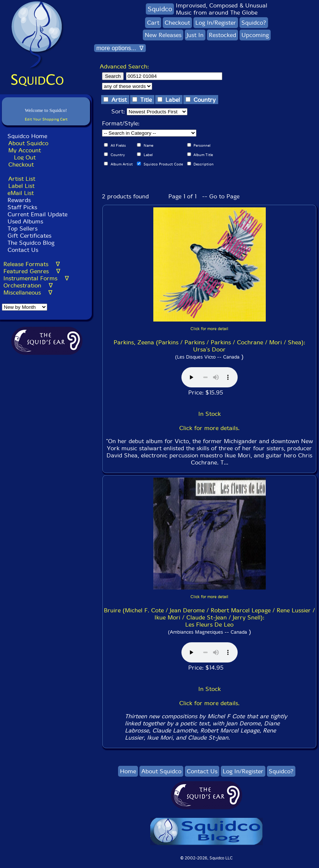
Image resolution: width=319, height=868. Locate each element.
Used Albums (25, 221)
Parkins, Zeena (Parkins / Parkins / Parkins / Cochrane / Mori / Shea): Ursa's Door (209, 346)
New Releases (163, 35)
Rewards (19, 200)
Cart (153, 23)
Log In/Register (216, 23)
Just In (195, 35)
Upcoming (255, 35)
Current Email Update (37, 214)
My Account (25, 150)
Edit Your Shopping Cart (46, 119)
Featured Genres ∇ (32, 271)
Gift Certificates (29, 236)
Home (128, 771)
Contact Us (22, 250)
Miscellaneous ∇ (28, 293)
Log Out (25, 157)
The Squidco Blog (31, 243)
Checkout (21, 165)
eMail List (21, 193)
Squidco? (254, 23)
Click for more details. (209, 428)
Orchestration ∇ (28, 285)
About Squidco (28, 143)
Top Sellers (22, 229)
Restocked (222, 35)
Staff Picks (22, 207)
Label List (21, 186)
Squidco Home (27, 136)
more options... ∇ (120, 48)
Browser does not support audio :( (210, 377)
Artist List (22, 179)
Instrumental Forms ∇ (36, 278)
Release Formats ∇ (32, 264)
